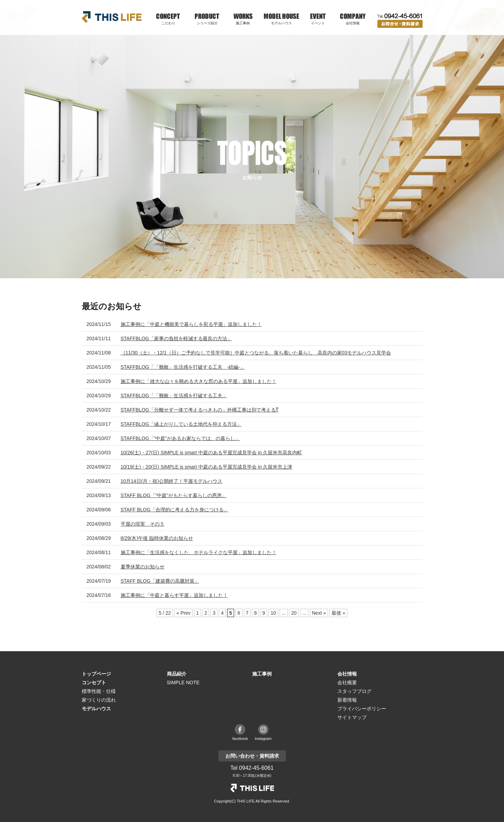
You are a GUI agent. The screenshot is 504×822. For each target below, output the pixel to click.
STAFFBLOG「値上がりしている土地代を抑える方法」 (181, 424)
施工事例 (243, 23)
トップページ (96, 674)
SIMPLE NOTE (183, 683)
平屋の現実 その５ (143, 524)
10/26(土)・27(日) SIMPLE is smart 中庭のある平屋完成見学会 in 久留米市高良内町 (211, 453)
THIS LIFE (112, 17)
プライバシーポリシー (362, 709)
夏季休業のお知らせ (143, 567)
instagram (263, 739)
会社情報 (347, 674)
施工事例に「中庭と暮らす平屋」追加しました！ (174, 595)
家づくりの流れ (99, 700)
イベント (318, 23)
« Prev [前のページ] (183, 613)
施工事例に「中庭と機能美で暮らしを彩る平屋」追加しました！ (191, 324)
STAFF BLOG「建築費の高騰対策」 (160, 581)
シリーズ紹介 (207, 23)
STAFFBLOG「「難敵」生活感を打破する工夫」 (174, 396)
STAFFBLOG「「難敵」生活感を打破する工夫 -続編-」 (183, 367)
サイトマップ (352, 717)
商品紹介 (177, 674)
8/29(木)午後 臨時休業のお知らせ (157, 538)
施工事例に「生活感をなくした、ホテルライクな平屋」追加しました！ (199, 552)
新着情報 (347, 700)
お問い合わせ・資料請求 (400, 24)
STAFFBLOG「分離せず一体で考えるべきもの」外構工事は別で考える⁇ (199, 410)
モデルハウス (281, 23)
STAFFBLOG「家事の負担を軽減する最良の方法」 (176, 338)
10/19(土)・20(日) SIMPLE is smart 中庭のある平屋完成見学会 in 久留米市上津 (207, 467)
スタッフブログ (354, 691)
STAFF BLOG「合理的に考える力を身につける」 (175, 510)
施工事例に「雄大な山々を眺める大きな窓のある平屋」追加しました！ (199, 381)
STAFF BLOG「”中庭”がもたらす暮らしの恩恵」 (174, 495)
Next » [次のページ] (319, 613)
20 (294, 613)
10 (273, 613)
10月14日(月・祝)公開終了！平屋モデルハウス (171, 481)
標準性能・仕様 (99, 691)
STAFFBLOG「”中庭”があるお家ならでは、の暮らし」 (181, 438)
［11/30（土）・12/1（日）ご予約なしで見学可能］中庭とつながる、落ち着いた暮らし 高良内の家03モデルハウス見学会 (256, 353)
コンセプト (94, 683)
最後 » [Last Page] (338, 613)
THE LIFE (252, 788)
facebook (240, 739)
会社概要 (347, 683)
